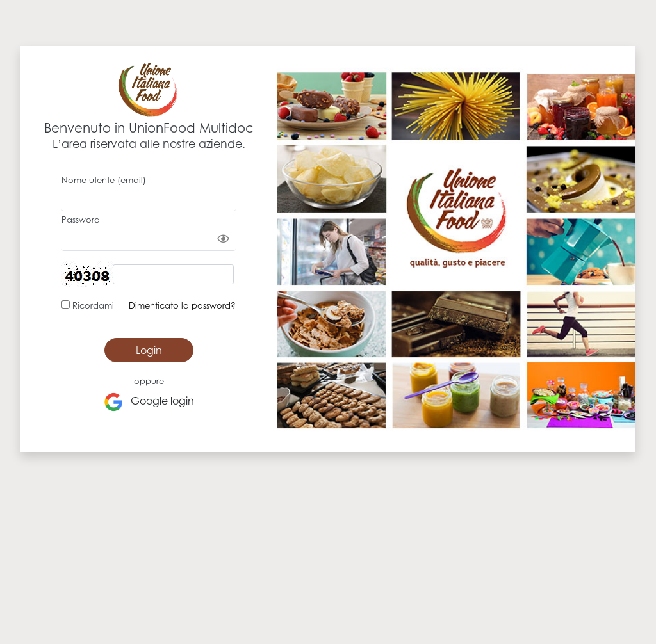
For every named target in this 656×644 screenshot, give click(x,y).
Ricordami (92, 305)
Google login (149, 402)
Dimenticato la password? (182, 305)
